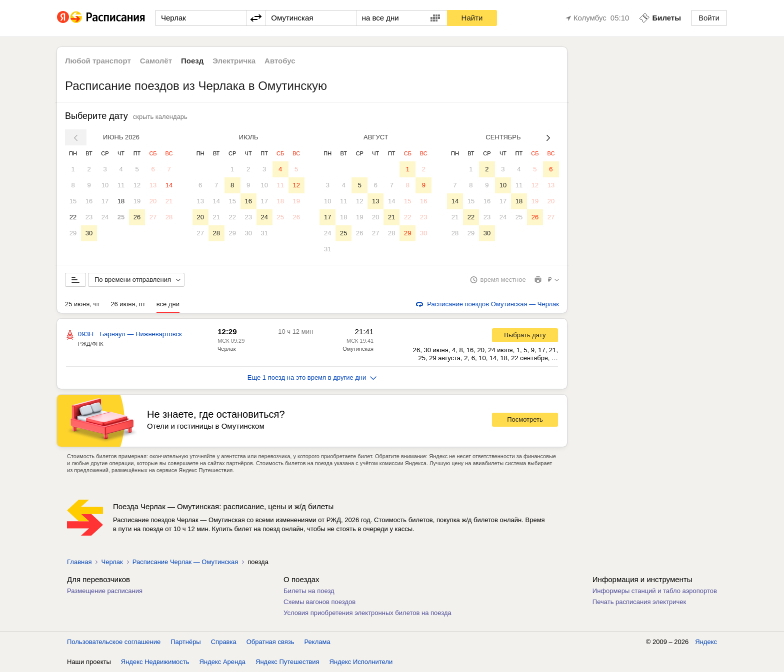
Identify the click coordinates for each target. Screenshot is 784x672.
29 (73, 233)
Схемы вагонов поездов (319, 602)
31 (264, 233)
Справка (224, 642)
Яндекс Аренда (222, 662)
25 (121, 217)
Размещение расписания (105, 591)
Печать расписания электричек (639, 602)
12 (137, 185)
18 (121, 201)
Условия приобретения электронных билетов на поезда (367, 613)
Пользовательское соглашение (114, 642)
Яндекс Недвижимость (155, 662)
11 (121, 185)
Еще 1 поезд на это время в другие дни (312, 377)
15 (73, 201)
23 (89, 217)
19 (137, 201)
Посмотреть (525, 419)
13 (153, 185)
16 (89, 201)
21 (169, 201)
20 (153, 201)
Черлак (227, 349)
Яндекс (706, 642)
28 (169, 217)
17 (105, 201)
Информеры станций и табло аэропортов (655, 591)
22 (73, 217)
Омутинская (358, 349)
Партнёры (185, 642)
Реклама (317, 642)
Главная (79, 562)
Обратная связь (270, 642)
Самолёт (156, 61)
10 (105, 185)
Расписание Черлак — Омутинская (185, 562)
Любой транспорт (98, 61)
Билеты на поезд (309, 591)
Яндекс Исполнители (361, 662)
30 (89, 233)
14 (169, 185)
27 (153, 217)
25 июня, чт (82, 304)
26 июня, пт (128, 304)
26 (137, 217)
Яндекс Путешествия (287, 662)
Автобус (280, 61)
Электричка (234, 61)
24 (105, 217)
